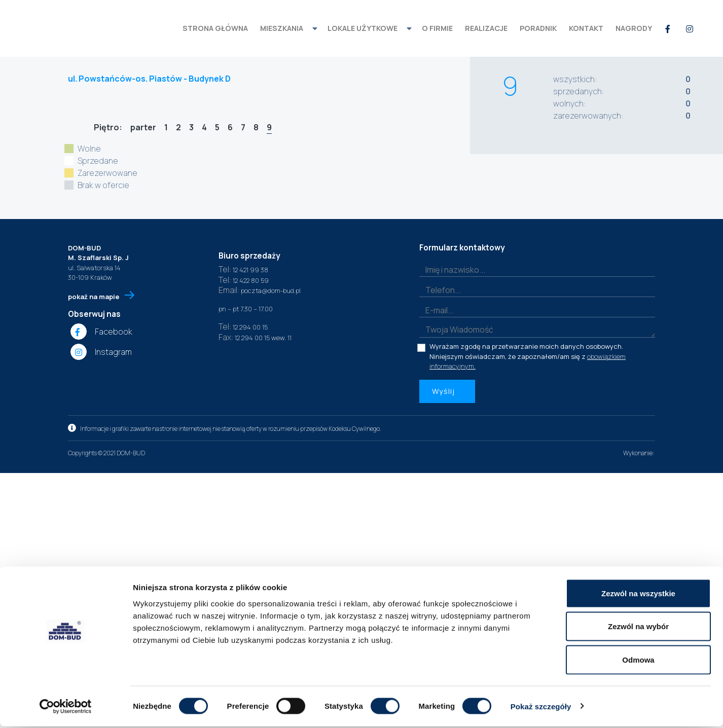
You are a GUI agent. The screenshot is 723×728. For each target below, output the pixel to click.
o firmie (437, 28)
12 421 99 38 (243, 525)
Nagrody (634, 28)
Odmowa (638, 661)
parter (143, 127)
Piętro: (107, 127)
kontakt (586, 28)
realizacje (486, 28)
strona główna (215, 28)
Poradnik (538, 28)
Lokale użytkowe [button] (363, 28)
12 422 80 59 (244, 535)
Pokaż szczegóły (541, 708)
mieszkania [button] (282, 28)
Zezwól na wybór (638, 628)
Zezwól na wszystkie (638, 595)
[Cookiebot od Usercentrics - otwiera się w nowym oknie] (66, 708)
